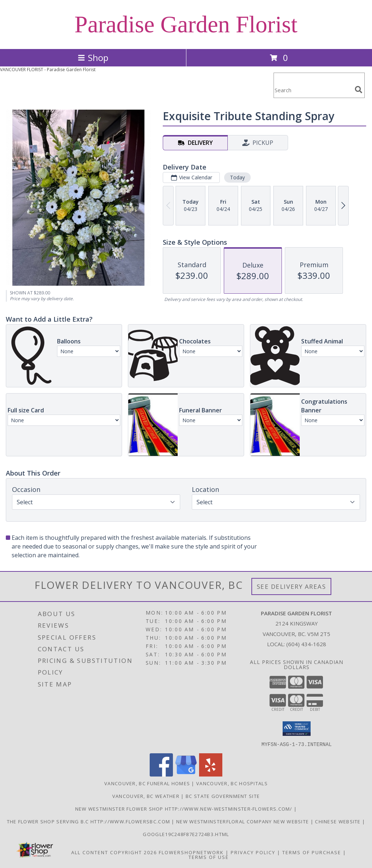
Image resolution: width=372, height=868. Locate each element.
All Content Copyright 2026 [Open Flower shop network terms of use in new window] (114, 852)
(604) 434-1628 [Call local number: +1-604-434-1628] (306, 644)
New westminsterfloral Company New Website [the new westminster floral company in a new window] (243, 821)
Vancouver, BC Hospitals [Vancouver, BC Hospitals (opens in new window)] (232, 783)
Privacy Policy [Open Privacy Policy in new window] (253, 852)
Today (237, 177)
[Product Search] (313, 90)
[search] (359, 90)
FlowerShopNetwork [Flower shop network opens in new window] (191, 852)
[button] (297, 729)
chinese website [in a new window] (339, 821)
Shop (93, 58)
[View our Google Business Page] (186, 774)
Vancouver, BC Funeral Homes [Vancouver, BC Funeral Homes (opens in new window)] (147, 783)
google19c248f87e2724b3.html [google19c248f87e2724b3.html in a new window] (186, 834)
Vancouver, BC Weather (146, 796)
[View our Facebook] (161, 774)
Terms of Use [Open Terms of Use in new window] (209, 857)
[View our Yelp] (211, 774)
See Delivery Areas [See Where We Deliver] (292, 586)
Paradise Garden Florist (186, 24)
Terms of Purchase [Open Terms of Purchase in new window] (312, 852)
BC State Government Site (223, 796)
